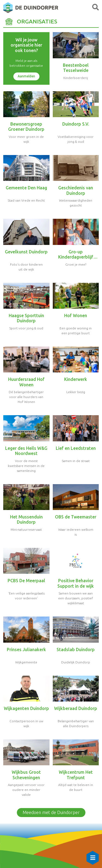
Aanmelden (26, 76)
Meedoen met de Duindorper (51, 812)
